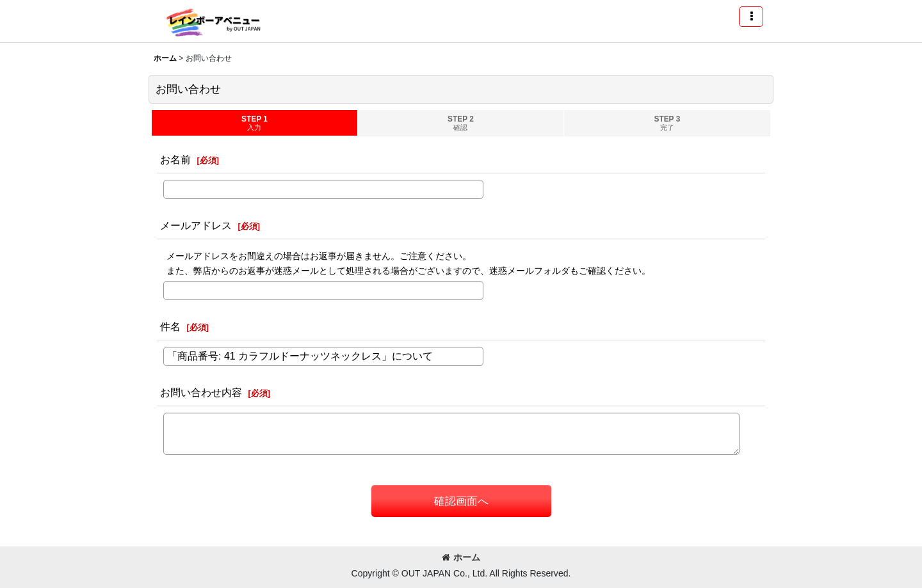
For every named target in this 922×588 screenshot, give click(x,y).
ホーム (461, 557)
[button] (751, 17)
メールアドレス (196, 225)
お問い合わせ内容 (201, 392)
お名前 (175, 159)
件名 (170, 326)
